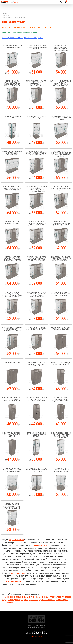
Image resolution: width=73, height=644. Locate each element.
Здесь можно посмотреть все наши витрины (20, 33)
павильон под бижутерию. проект (49, 597)
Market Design (4, 2)
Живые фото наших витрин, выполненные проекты (22, 38)
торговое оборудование (11, 581)
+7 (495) (14, 2)
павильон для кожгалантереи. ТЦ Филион (18, 597)
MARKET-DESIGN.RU (40, 626)
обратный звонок (37, 636)
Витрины (6, 15)
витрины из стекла (16, 540)
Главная (4, 13)
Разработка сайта (32, 628)
